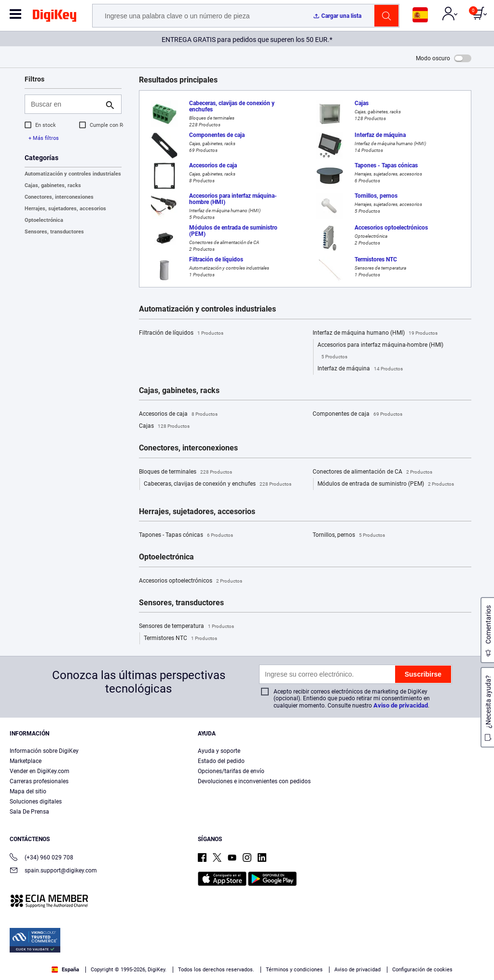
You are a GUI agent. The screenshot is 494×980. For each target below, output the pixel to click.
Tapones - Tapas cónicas (186, 535)
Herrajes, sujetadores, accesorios (65, 209)
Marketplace (26, 761)
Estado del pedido (221, 761)
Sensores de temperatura (186, 626)
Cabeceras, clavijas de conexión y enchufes (218, 484)
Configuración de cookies (422, 970)
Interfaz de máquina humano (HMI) (375, 333)
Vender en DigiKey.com (40, 771)
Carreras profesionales (39, 781)
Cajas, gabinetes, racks (53, 185)
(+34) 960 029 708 (41, 858)
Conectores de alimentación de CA (372, 472)
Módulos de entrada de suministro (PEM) (386, 484)
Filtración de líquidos (181, 333)
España (65, 970)
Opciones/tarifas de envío (231, 771)
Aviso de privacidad (401, 705)
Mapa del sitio (28, 791)
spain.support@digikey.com (53, 871)
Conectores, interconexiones (59, 197)
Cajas (164, 426)
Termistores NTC (180, 639)
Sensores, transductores (54, 232)
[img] (55, 17)
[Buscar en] (65, 104)
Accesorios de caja (178, 414)
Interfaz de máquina (360, 369)
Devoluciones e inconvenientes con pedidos (254, 781)
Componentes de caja (357, 414)
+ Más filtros (44, 138)
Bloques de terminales (185, 472)
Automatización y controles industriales (73, 174)
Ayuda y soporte (219, 751)
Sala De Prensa (29, 812)
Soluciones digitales (36, 802)
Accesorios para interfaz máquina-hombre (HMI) (380, 352)
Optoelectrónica (44, 220)
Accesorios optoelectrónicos (191, 581)
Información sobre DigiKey (44, 751)
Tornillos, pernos (349, 535)
